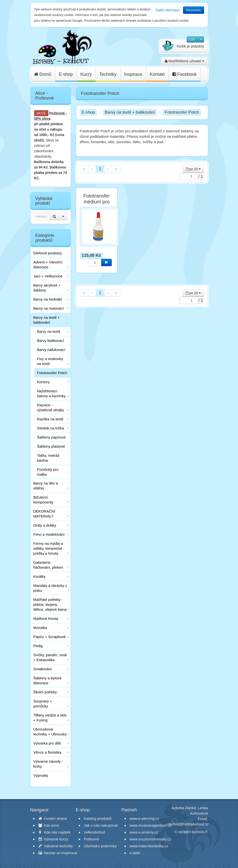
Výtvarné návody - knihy (48, 764)
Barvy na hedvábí (48, 299)
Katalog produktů (98, 818)
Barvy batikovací (51, 341)
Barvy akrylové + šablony (47, 288)
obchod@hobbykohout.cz (188, 824)
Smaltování (43, 669)
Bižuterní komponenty (43, 500)
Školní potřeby (45, 692)
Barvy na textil (49, 331)
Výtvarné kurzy (53, 839)
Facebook (185, 74)
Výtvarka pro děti (47, 743)
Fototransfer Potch (52, 373)
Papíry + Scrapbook (50, 637)
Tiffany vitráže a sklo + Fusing (50, 718)
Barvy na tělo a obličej (46, 486)
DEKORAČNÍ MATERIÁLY (44, 514)
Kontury (43, 382)
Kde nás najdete (55, 832)
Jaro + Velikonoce (48, 276)
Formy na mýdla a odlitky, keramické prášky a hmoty (48, 548)
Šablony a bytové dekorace (48, 680)
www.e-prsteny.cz (144, 832)
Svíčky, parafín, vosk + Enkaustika (50, 657)
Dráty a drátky (45, 525)
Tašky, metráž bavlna (48, 458)
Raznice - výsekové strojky (51, 407)
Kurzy (86, 74)
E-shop (66, 74)
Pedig (38, 646)
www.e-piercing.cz (145, 818)
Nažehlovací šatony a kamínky (51, 393)
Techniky (108, 74)
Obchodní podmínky (100, 846)
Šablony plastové (51, 446)
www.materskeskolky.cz (149, 846)
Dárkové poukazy (48, 253)
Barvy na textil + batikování (47, 320)
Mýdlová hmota (46, 618)
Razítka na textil (50, 419)
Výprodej (41, 775)
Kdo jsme (49, 825)
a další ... (137, 853)
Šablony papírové (51, 437)
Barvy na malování (49, 308)
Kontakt (157, 74)
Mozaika (40, 628)
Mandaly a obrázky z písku (50, 588)
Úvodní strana (53, 818)
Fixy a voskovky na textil (50, 361)
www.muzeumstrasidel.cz (150, 839)
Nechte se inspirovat (58, 853)
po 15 (193, 169)
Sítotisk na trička (51, 428)
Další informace (168, 10)
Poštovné (57, 113)
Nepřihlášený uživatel (184, 61)
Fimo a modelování (49, 534)
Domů (43, 74)
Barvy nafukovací (51, 350)
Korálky (40, 576)
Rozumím (194, 10)
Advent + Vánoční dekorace (48, 265)
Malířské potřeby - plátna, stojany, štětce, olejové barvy (50, 604)
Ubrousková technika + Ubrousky (50, 732)
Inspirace (133, 74)
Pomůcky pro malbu (48, 472)
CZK (192, 39)
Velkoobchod (95, 832)
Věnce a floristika (47, 752)
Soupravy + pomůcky (43, 704)
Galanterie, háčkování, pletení (48, 565)
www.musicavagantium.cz (151, 825)
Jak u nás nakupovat (101, 825)
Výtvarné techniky (56, 846)
